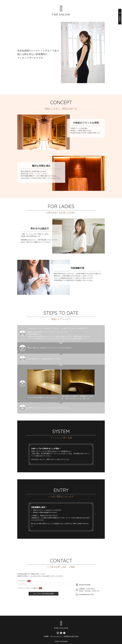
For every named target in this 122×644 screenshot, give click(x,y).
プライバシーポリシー (56, 636)
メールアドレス (24, 581)
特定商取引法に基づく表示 (71, 636)
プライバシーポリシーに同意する (30, 588)
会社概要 (46, 636)
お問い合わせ (120, 18)
